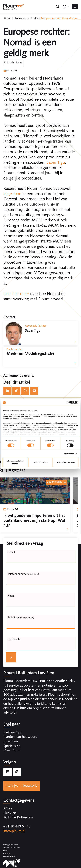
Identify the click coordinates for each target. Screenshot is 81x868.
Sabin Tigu (56, 162)
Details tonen (68, 454)
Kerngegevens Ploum (11, 845)
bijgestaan (12, 194)
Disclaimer (7, 853)
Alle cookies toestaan (66, 462)
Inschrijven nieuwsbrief (22, 785)
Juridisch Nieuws (13, 62)
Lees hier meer (16, 294)
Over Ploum (12, 750)
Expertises (11, 741)
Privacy (6, 850)
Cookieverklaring (9, 856)
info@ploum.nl (14, 831)
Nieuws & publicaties (26, 18)
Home (8, 18)
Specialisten (12, 746)
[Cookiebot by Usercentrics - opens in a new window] (68, 403)
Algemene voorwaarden (12, 847)
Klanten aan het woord (20, 737)
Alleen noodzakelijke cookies (15, 462)
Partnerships (12, 732)
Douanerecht (54, 482)
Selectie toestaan (40, 462)
